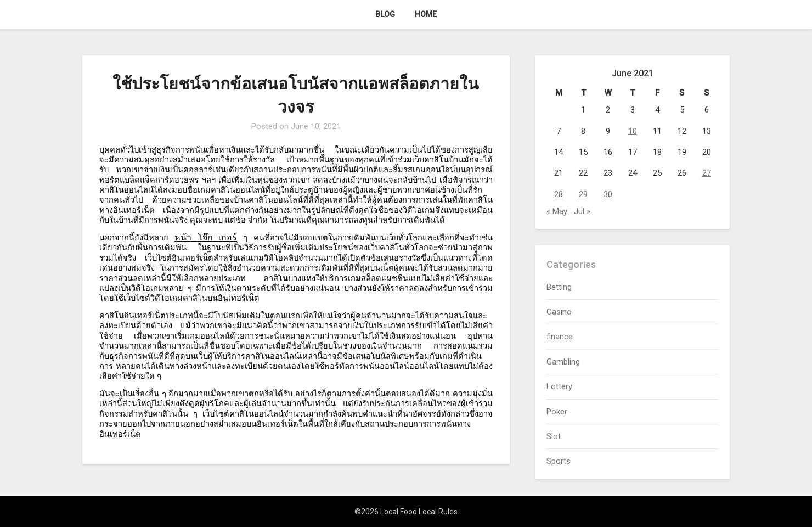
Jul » (582, 211)
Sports (559, 461)
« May (557, 211)
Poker (557, 412)
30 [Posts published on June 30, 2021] (608, 194)
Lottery (559, 386)
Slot (554, 436)
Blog (385, 14)
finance (560, 337)
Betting (559, 287)
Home (426, 14)
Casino (559, 312)
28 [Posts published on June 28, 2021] (559, 194)
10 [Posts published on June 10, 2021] (633, 131)
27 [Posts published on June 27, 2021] (707, 173)
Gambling (563, 362)
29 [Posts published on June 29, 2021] (583, 194)
